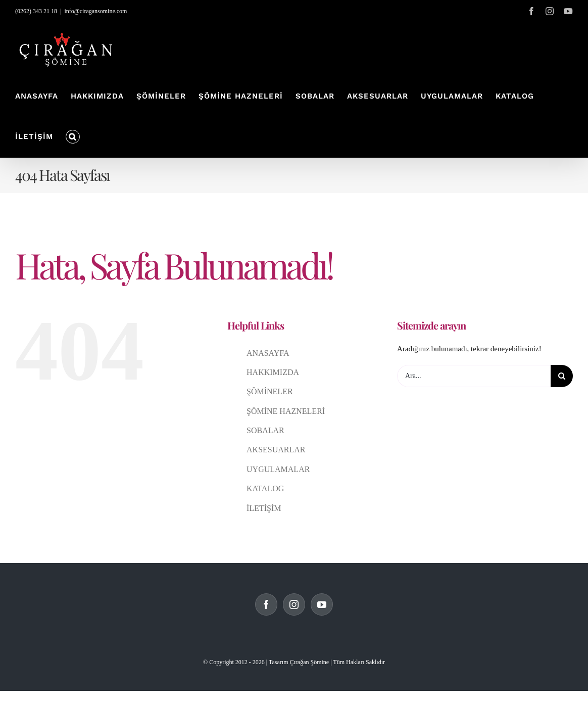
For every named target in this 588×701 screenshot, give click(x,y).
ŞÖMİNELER (270, 391)
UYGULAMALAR (278, 469)
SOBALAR (265, 430)
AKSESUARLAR (276, 450)
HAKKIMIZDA (273, 372)
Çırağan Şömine (309, 662)
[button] (73, 137)
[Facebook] (266, 604)
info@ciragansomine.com (95, 11)
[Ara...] (474, 376)
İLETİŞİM (264, 508)
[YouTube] (322, 604)
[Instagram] (294, 604)
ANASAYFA (268, 353)
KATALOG (265, 488)
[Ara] (562, 376)
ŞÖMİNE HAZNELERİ (286, 411)
